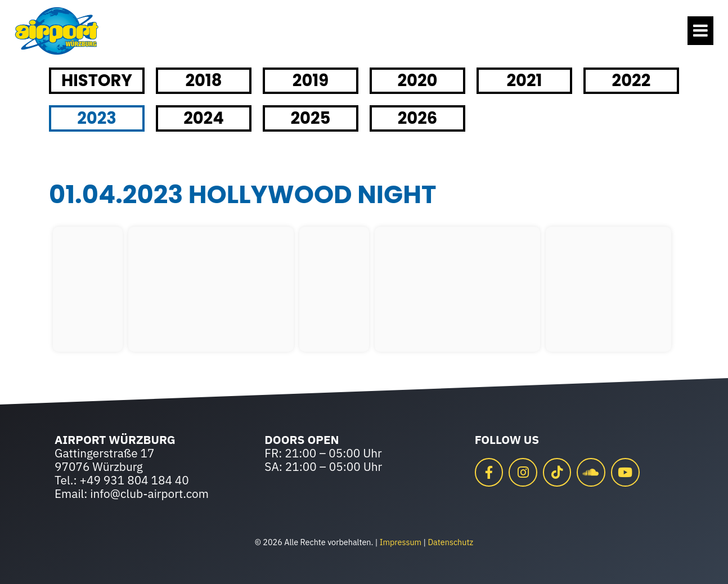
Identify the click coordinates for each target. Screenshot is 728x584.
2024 (204, 118)
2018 (203, 80)
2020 (417, 80)
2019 (311, 80)
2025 (311, 118)
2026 (418, 118)
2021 (524, 80)
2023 (97, 118)
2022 (632, 80)
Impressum (401, 542)
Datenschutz (450, 542)
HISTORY (97, 80)
